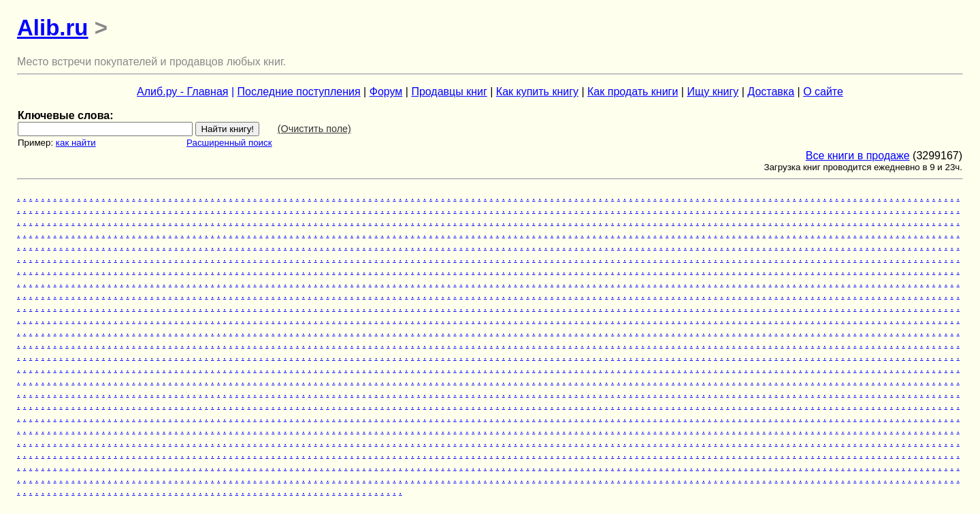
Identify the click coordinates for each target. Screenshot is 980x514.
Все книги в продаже (858, 156)
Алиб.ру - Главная (182, 92)
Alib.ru (53, 28)
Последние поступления (299, 92)
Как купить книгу (537, 92)
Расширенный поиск (229, 143)
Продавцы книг (449, 92)
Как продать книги (633, 92)
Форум (386, 92)
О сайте (823, 92)
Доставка (771, 92)
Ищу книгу (713, 92)
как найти (76, 143)
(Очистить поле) (314, 129)
